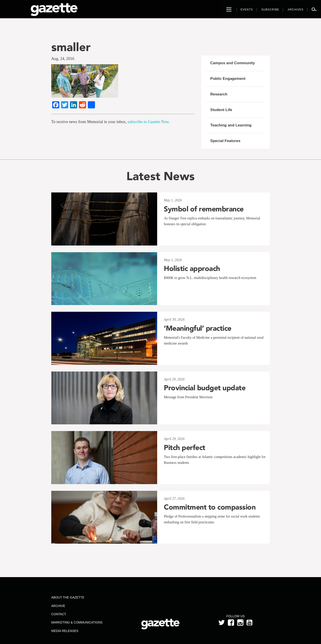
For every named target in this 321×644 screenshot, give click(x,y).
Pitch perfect (185, 448)
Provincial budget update (205, 388)
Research (219, 94)
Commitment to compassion (210, 507)
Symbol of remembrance (204, 209)
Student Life (221, 110)
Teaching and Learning (231, 125)
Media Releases (65, 631)
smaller (71, 47)
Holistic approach (192, 268)
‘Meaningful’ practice (198, 328)
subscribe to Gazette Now (148, 122)
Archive (58, 606)
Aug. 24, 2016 (63, 59)
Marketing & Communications (77, 622)
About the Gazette (68, 597)
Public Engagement (228, 79)
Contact (59, 614)
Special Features (225, 141)
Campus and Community (233, 63)
